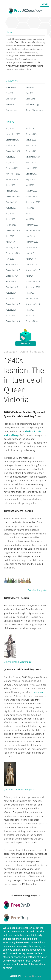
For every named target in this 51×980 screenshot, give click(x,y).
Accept (16, 976)
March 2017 (31, 276)
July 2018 (30, 253)
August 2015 (11, 310)
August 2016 (11, 293)
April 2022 (30, 185)
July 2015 (30, 310)
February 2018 (12, 265)
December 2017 (13, 270)
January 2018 (31, 265)
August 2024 (11, 157)
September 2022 (13, 180)
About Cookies (33, 976)
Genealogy (11, 99)
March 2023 (31, 163)
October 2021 (12, 202)
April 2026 (30, 128)
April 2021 (30, 214)
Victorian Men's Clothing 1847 (19, 662)
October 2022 (32, 174)
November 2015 (33, 304)
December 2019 (13, 231)
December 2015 (13, 304)
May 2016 (10, 299)
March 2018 (31, 259)
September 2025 (13, 140)
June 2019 (30, 236)
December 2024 (13, 151)
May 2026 (10, 128)
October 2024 (32, 151)
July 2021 (30, 208)
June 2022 (10, 185)
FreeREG (29, 93)
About (9, 32)
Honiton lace (37, 692)
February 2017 (12, 282)
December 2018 (33, 248)
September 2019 (33, 231)
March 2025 (31, 145)
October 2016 (12, 287)
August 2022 (31, 180)
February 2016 (32, 299)
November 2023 (33, 157)
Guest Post (11, 104)
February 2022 (12, 191)
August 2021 (11, 208)
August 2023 (11, 163)
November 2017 (33, 270)
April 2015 (30, 316)
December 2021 (13, 197)
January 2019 (12, 248)
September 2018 (13, 253)
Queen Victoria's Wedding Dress (20, 790)
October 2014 (32, 321)
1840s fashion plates (37, 590)
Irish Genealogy (32, 104)
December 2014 (13, 321)
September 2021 (33, 202)
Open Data (30, 99)
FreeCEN (10, 93)
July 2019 (10, 236)
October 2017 (12, 276)
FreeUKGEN (11, 87)
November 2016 (33, 282)
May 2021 (10, 214)
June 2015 (10, 316)
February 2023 (12, 168)
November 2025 (13, 134)
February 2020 (32, 225)
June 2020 (10, 219)
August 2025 (31, 140)
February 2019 (32, 242)
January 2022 (31, 191)
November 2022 (13, 174)
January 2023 (31, 168)
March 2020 (11, 225)
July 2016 (30, 293)
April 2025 (10, 145)
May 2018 (10, 259)
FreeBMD (30, 87)
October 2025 (32, 134)
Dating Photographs (34, 110)
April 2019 (10, 242)
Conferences (11, 110)
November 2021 (33, 197)
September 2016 (33, 287)
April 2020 (30, 219)
